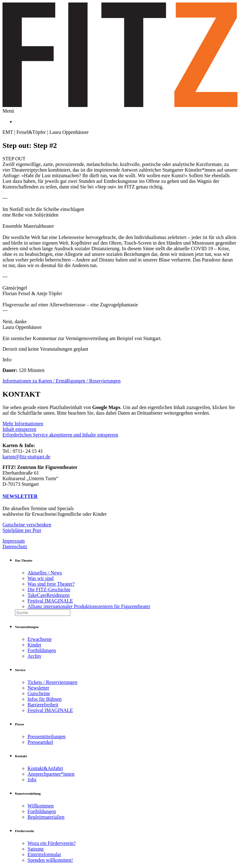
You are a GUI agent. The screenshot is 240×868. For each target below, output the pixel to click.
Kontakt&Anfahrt (45, 768)
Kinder (34, 645)
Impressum (14, 541)
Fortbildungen (42, 650)
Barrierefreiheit (43, 705)
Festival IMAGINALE (50, 601)
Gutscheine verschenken (27, 525)
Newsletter (38, 688)
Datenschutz (15, 546)
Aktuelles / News (45, 573)
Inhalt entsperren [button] (19, 429)
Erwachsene (40, 639)
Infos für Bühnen (45, 699)
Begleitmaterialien (46, 817)
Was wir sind (40, 578)
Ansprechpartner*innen (51, 774)
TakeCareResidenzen (49, 595)
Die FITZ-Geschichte (49, 590)
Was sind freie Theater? (51, 584)
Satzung (36, 849)
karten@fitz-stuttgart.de (26, 457)
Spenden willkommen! (50, 860)
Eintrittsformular (44, 854)
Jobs (32, 780)
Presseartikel (40, 742)
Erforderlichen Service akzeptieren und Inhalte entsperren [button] (60, 435)
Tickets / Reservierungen (52, 682)
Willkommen (41, 806)
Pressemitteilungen (47, 736)
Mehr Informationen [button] (23, 424)
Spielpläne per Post (22, 530)
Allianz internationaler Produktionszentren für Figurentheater (89, 606)
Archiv (34, 656)
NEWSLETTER (20, 496)
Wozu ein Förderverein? (52, 843)
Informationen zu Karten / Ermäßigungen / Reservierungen (62, 381)
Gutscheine (39, 693)
